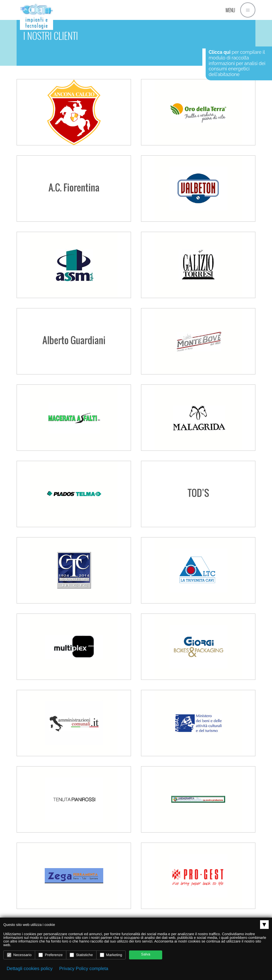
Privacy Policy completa (84, 968)
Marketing (111, 955)
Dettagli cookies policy (30, 968)
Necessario (19, 955)
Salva (146, 954)
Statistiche (81, 955)
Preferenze (51, 955)
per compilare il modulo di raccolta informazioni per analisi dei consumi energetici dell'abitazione (237, 63)
